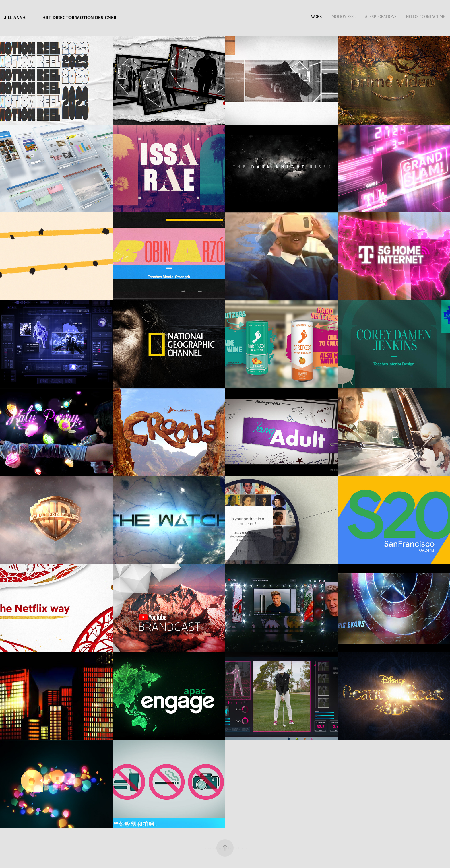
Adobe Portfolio (234, 848)
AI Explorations (381, 16)
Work (317, 16)
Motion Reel (344, 16)
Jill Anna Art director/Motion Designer (60, 17)
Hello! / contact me (425, 16)
